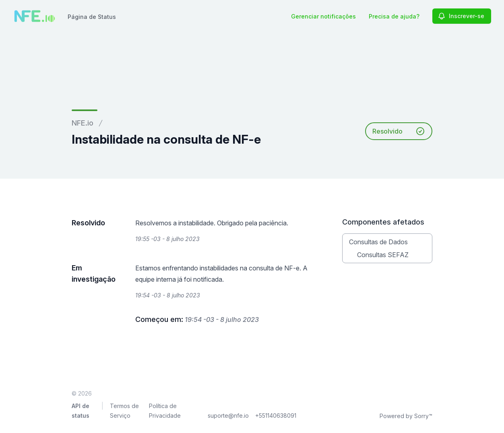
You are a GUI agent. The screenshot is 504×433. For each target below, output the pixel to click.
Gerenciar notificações (323, 16)
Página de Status (92, 17)
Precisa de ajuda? (394, 16)
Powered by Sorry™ (406, 416)
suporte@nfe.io (228, 415)
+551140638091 (276, 415)
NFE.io (83, 123)
